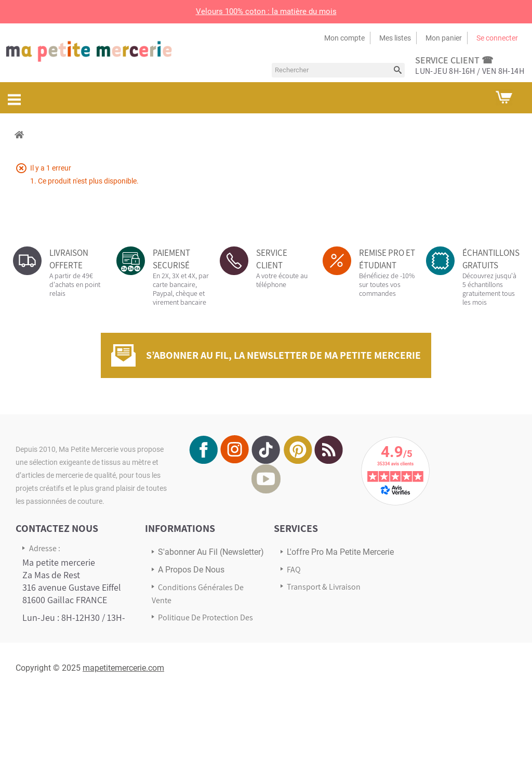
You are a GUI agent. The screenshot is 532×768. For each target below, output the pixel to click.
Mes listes (395, 38)
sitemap (172, 648)
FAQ (294, 570)
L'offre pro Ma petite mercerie (340, 552)
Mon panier (444, 38)
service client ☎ (454, 60)
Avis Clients (307, 604)
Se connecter (497, 38)
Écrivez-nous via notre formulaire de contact (65, 684)
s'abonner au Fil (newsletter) (211, 552)
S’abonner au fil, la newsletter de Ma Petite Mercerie (283, 355)
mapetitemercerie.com (123, 742)
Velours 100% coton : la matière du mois (266, 11)
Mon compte (344, 38)
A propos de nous (191, 570)
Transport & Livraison (324, 587)
